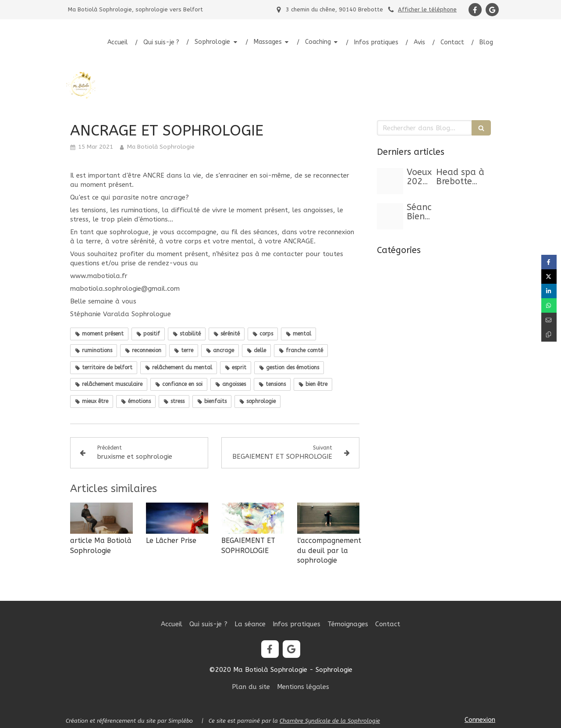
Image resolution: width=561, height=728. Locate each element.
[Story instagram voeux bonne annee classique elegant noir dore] (390, 181)
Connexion (480, 720)
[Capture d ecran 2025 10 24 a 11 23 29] (390, 216)
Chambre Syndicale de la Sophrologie (330, 721)
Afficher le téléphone (427, 9)
